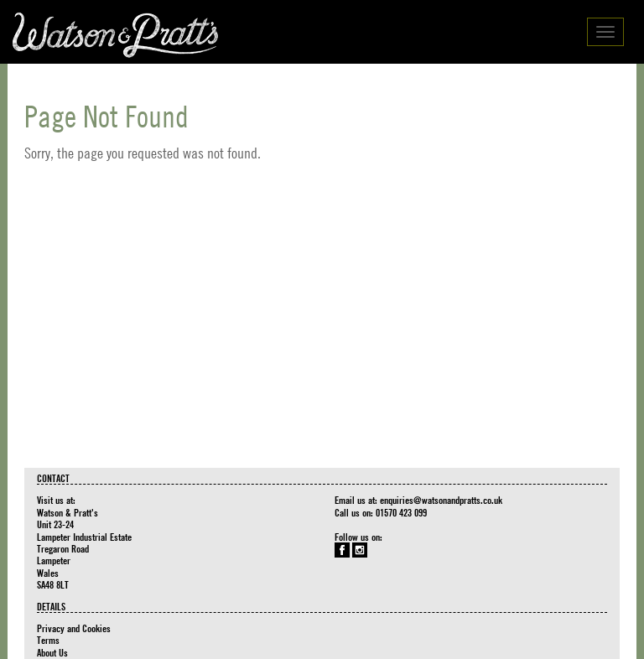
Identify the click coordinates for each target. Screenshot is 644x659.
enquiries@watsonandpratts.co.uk (441, 500)
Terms (48, 640)
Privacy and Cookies (74, 628)
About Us (52, 652)
